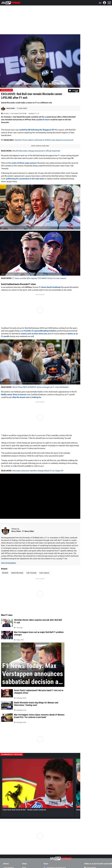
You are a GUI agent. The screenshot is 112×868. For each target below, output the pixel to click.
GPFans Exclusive (6, 90)
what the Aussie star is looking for (27, 397)
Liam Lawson (44, 573)
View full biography (9, 563)
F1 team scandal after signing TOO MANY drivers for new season (39, 278)
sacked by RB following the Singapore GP (37, 130)
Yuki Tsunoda (31, 573)
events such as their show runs (34, 334)
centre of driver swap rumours (24, 163)
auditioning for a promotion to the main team (25, 179)
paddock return (43, 120)
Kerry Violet (11, 108)
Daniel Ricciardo (17, 573)
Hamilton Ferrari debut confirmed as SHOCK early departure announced (44, 140)
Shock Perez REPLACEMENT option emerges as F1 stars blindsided (40, 387)
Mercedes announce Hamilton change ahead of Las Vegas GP (38, 471)
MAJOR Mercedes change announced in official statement (36, 151)
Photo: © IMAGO (6, 86)
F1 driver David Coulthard (50, 287)
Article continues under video (40, 146)
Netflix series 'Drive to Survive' (14, 395)
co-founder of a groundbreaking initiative (39, 331)
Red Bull (5, 573)
